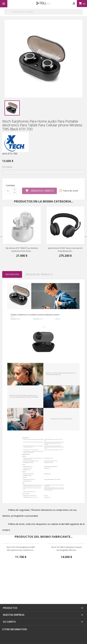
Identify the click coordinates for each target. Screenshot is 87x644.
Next (86, 236)
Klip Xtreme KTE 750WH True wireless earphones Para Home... (22, 250)
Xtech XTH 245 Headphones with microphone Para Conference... (21, 549)
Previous (1, 236)
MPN (5, 154)
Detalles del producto (39, 274)
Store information (14, 629)
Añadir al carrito (39, 191)
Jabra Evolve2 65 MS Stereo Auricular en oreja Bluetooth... (65, 250)
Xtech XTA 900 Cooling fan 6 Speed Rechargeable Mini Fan (66, 549)
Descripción (12, 274)
